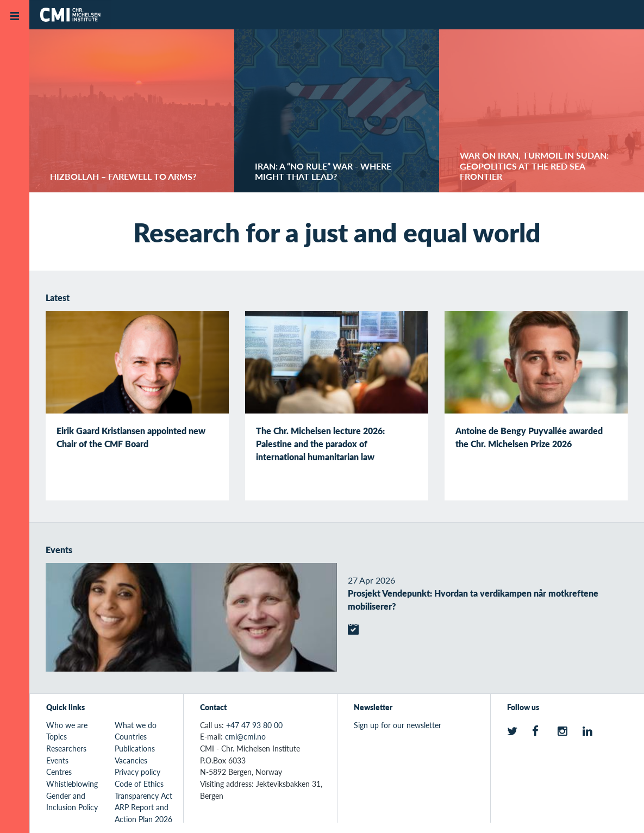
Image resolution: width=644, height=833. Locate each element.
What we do (136, 725)
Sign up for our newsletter (398, 725)
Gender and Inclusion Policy (72, 801)
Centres (59, 772)
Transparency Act (143, 796)
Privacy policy (137, 772)
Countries (131, 736)
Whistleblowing (72, 784)
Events (57, 760)
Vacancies (131, 760)
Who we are (67, 725)
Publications (135, 748)
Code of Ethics (139, 784)
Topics (57, 736)
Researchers (66, 748)
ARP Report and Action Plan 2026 (143, 813)
